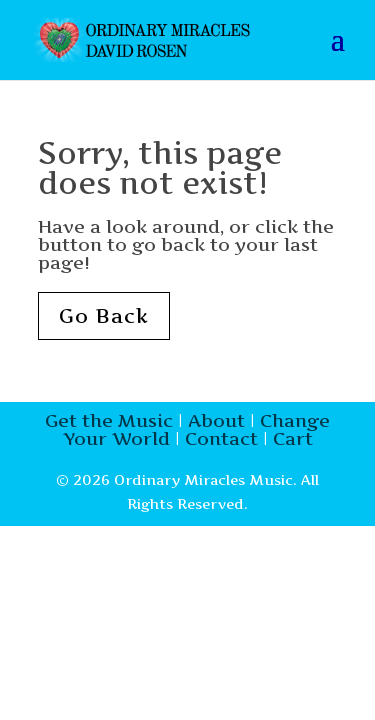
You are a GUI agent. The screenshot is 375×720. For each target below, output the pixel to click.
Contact (221, 438)
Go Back (104, 316)
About (216, 420)
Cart (293, 438)
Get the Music (109, 420)
